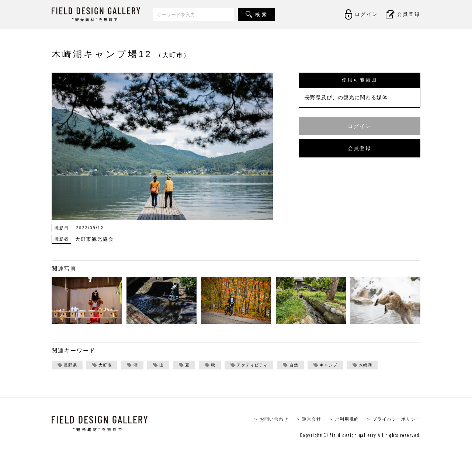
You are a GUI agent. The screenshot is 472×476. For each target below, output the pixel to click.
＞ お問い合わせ (261, 420)
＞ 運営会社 (301, 420)
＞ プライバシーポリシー (391, 420)
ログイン (360, 126)
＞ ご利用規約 (338, 420)
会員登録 (360, 148)
